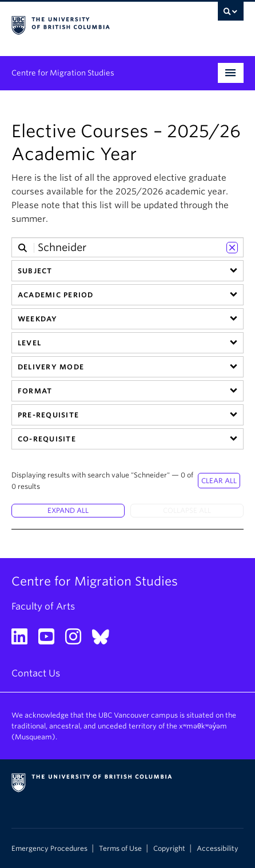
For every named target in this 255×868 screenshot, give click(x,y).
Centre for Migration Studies (63, 73)
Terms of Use (120, 849)
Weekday (38, 319)
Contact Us (36, 673)
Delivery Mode (51, 367)
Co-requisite (47, 439)
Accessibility (218, 849)
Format (35, 391)
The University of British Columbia (93, 23)
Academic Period (55, 295)
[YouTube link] (51, 640)
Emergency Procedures (49, 849)
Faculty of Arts (43, 606)
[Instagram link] (77, 640)
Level (29, 343)
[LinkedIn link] (24, 640)
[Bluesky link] (105, 640)
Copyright (169, 849)
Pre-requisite (48, 415)
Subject (35, 271)
